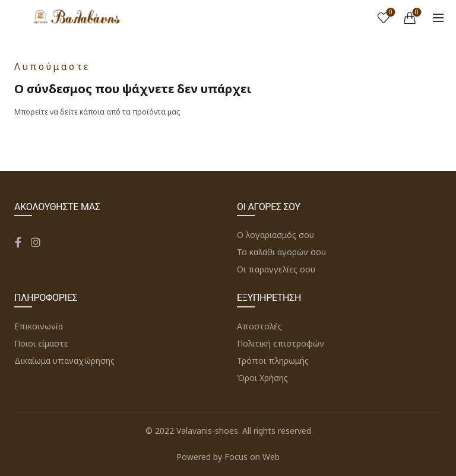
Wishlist (390, 13)
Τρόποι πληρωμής (273, 361)
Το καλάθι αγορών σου (281, 252)
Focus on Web (252, 457)
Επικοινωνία (39, 326)
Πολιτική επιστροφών (281, 343)
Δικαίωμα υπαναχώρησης (64, 361)
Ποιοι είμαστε (41, 343)
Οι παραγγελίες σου (276, 269)
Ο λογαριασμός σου (275, 235)
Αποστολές (259, 326)
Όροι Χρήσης (262, 378)
